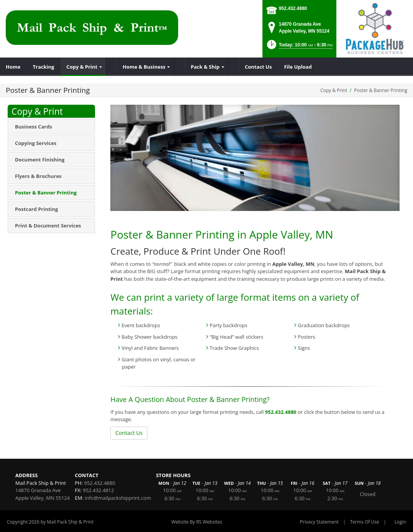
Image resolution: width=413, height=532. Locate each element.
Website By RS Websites (197, 522)
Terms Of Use (365, 522)
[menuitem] (13, 67)
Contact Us (129, 433)
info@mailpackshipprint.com (118, 498)
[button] (299, 47)
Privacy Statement (319, 522)
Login (400, 522)
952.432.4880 (293, 8)
